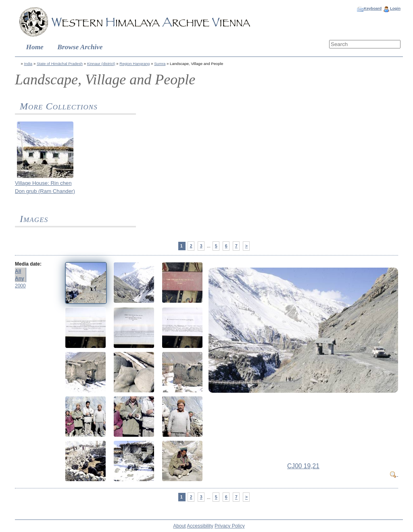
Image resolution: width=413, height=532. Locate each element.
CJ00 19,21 (303, 466)
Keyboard (373, 8)
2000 (20, 286)
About (179, 526)
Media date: (28, 264)
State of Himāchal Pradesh (60, 64)
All (18, 271)
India (28, 64)
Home (35, 47)
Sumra (160, 64)
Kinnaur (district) (101, 64)
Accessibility (200, 526)
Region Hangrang (135, 64)
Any (20, 279)
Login (395, 8)
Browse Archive (80, 47)
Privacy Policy (230, 526)
